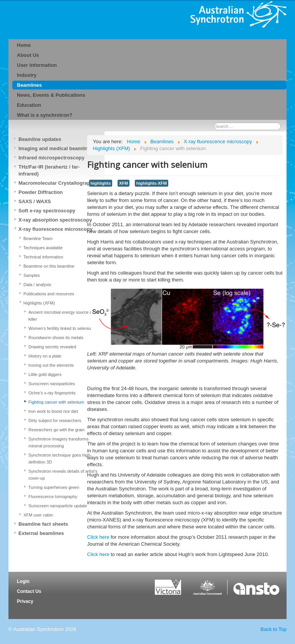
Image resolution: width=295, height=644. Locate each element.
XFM (123, 183)
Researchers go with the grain (56, 430)
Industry (27, 75)
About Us (28, 55)
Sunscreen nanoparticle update (58, 506)
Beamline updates (40, 139)
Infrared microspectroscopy (51, 158)
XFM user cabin (38, 515)
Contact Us (29, 591)
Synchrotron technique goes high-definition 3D (60, 459)
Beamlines (29, 85)
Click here (98, 537)
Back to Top (273, 629)
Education (29, 105)
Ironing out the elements (51, 365)
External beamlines (41, 533)
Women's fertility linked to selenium (61, 328)
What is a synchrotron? (45, 115)
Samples (32, 275)
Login (23, 581)
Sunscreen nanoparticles (52, 384)
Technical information (43, 257)
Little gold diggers (45, 374)
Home (24, 45)
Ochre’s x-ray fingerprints (52, 393)
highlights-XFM (152, 183)
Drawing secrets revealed (52, 347)
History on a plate (45, 356)
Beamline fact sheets (43, 524)
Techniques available (43, 248)
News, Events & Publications (51, 95)
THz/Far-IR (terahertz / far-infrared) (49, 170)
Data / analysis (37, 285)
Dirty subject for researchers (55, 421)
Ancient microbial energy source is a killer (62, 316)
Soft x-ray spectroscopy (47, 211)
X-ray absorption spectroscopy (55, 220)
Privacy (25, 601)
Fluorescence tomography (53, 497)
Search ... (214, 123)
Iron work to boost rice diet (53, 411)
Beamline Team (38, 238)
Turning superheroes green (54, 487)
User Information (37, 65)
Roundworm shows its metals (56, 338)
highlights (101, 183)
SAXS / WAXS (35, 201)
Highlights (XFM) (39, 303)
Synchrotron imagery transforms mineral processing (59, 442)
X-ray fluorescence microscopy (56, 229)
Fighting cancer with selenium (56, 402)
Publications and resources (49, 294)
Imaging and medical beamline (55, 148)
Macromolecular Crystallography (57, 183)
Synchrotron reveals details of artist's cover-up (63, 475)
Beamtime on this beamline (49, 266)
